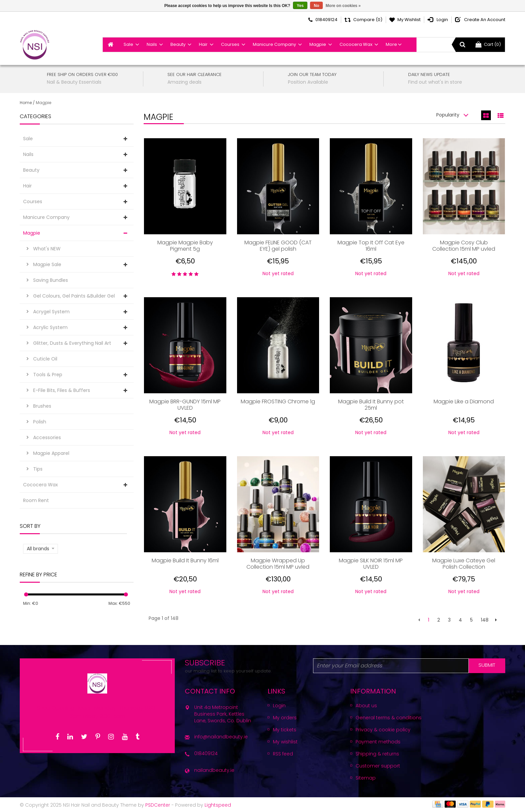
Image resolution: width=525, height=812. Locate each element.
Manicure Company (274, 44)
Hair (203, 44)
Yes (300, 6)
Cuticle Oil (45, 359)
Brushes (42, 406)
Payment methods (378, 742)
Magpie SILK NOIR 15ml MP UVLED (371, 564)
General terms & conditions (389, 718)
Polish (40, 422)
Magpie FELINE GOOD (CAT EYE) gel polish (278, 246)
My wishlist (285, 742)
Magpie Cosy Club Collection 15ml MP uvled (464, 246)
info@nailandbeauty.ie (221, 737)
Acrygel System (51, 312)
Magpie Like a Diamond (464, 402)
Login (279, 706)
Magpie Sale (47, 264)
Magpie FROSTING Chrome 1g (278, 402)
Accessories (47, 437)
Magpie (318, 44)
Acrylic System (50, 327)
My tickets (285, 730)
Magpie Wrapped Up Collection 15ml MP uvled (278, 564)
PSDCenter (158, 805)
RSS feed (283, 754)
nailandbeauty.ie (214, 770)
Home (26, 103)
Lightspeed (218, 805)
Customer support (378, 766)
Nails (152, 44)
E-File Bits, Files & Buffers (62, 390)
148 (485, 620)
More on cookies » (343, 6)
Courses (230, 44)
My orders (285, 718)
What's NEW (47, 249)
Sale (128, 44)
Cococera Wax (356, 44)
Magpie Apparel (51, 453)
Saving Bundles (51, 280)
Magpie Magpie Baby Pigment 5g (185, 246)
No (316, 6)
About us (366, 706)
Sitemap (366, 778)
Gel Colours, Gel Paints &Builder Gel (74, 296)
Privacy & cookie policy (383, 730)
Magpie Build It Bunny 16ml (185, 561)
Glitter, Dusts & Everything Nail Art (72, 343)
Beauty (178, 44)
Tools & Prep (48, 375)
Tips (38, 469)
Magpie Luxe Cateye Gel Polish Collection (464, 564)
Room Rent (36, 500)
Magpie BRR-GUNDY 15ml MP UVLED (185, 405)
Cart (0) (488, 44)
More (391, 44)
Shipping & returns (377, 754)
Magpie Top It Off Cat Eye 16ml (371, 246)
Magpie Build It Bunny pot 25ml (371, 405)
